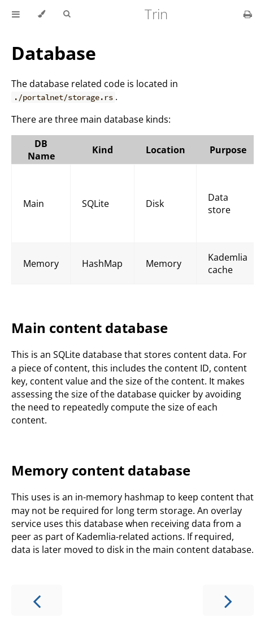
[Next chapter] (228, 600)
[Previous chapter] (37, 600)
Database (54, 53)
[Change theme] (42, 14)
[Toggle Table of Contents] (16, 14)
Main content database (90, 328)
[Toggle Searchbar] (67, 14)
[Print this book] (248, 14)
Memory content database (101, 470)
